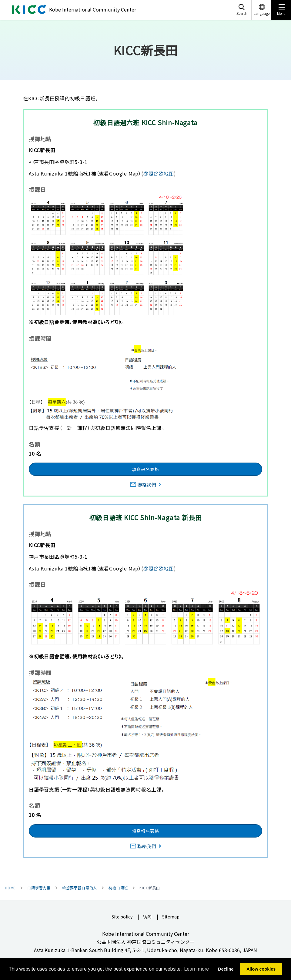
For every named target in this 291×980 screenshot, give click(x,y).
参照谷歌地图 (159, 173)
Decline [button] (226, 969)
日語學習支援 (39, 888)
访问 (147, 917)
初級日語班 (118, 888)
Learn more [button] (196, 969)
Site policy (122, 917)
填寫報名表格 (146, 469)
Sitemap (171, 917)
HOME (10, 888)
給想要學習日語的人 (80, 888)
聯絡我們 (145, 485)
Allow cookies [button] (261, 969)
